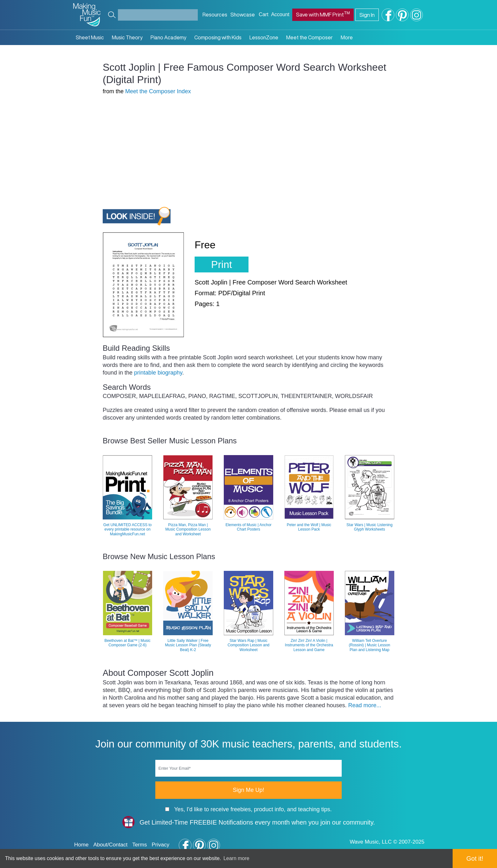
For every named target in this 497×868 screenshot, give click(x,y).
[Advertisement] (156, 147)
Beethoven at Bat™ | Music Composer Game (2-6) (128, 643)
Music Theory (127, 37)
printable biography (158, 373)
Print (222, 264)
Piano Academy (168, 37)
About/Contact (110, 845)
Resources (215, 15)
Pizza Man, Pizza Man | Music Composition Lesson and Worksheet (188, 529)
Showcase (243, 15)
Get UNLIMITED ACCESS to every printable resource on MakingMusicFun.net (128, 529)
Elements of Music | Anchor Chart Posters (248, 527)
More (347, 37)
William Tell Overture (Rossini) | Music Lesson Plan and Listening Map (370, 645)
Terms (139, 845)
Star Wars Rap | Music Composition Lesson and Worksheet (248, 645)
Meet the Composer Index (158, 91)
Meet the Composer (310, 37)
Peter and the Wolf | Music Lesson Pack (309, 527)
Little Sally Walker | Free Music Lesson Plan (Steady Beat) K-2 (188, 645)
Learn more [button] (236, 858)
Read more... (365, 705)
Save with (323, 14)
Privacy (160, 845)
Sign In (367, 15)
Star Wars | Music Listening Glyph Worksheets (369, 527)
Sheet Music (90, 37)
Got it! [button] (475, 858)
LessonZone (264, 37)
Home (81, 845)
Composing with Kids (218, 37)
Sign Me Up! (248, 790)
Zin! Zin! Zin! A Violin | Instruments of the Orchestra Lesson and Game (309, 645)
